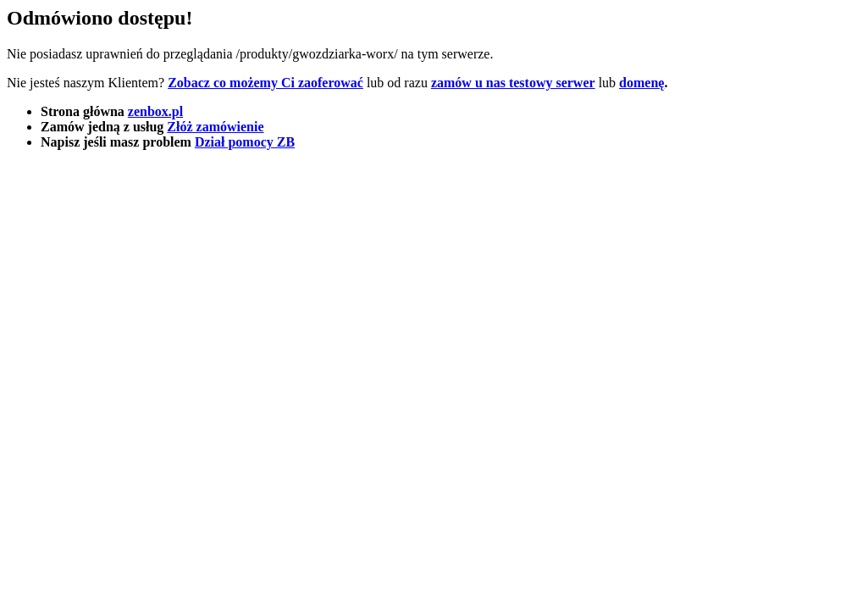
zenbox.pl (155, 111)
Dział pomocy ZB (245, 142)
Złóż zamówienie (215, 127)
